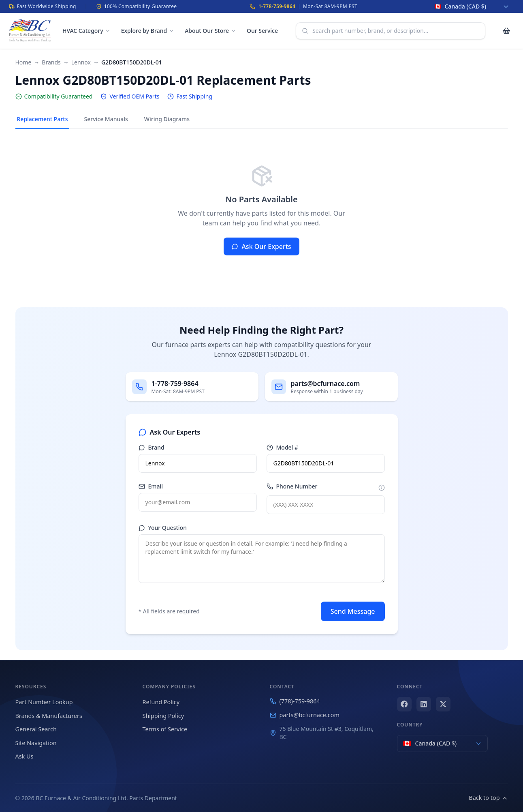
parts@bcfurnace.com (305, 715)
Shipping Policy (163, 716)
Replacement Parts (43, 119)
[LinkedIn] (424, 704)
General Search (36, 729)
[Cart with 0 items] (506, 31)
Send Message (353, 611)
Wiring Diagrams (167, 119)
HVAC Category (86, 31)
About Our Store (210, 31)
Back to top (488, 798)
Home (23, 62)
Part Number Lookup (44, 702)
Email (151, 486)
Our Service (262, 31)
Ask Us (25, 756)
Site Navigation (36, 743)
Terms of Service (165, 729)
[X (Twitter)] (443, 704)
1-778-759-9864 (277, 6)
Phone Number (292, 486)
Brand (152, 447)
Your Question (163, 528)
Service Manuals (106, 119)
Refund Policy (161, 702)
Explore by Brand (148, 31)
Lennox (81, 62)
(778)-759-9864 (295, 701)
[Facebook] (404, 704)
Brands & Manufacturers (49, 716)
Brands (51, 62)
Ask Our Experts (261, 246)
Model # (283, 447)
